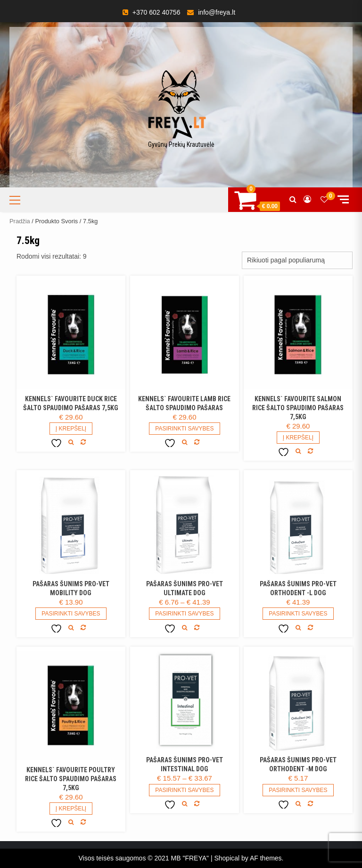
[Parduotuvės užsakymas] (297, 260)
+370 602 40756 (156, 12)
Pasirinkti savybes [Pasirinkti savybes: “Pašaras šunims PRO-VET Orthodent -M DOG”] (298, 790)
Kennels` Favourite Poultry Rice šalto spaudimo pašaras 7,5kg (71, 779)
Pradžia (20, 221)
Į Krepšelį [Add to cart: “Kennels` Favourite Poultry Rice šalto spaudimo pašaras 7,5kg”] (71, 809)
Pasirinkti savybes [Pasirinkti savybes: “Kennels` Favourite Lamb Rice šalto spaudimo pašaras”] (184, 429)
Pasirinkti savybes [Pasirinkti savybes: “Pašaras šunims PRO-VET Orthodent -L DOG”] (298, 614)
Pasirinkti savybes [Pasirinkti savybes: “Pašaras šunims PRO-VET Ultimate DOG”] (184, 614)
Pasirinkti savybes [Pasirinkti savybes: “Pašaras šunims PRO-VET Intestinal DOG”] (184, 790)
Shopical (227, 858)
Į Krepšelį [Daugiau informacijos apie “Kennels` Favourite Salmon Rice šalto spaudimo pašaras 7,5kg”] (298, 438)
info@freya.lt (217, 12)
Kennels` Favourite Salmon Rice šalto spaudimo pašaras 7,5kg (298, 408)
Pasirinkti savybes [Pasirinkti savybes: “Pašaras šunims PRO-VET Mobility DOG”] (71, 614)
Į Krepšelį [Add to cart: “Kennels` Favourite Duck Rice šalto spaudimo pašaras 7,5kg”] (71, 429)
